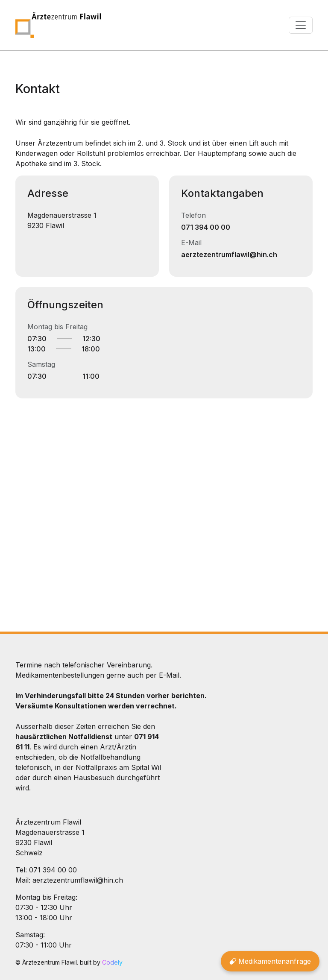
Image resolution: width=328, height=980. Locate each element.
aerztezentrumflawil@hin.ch (229, 255)
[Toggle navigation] (301, 25)
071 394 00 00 (206, 227)
